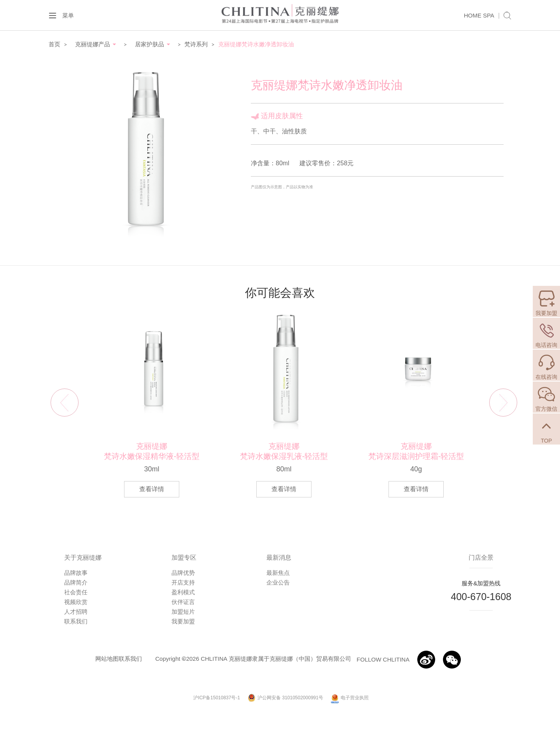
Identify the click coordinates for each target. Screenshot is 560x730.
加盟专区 (184, 558)
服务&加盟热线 (481, 583)
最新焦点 (278, 573)
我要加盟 (183, 621)
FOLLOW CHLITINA (383, 659)
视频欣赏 (76, 602)
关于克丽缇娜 (83, 558)
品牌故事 (76, 573)
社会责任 (76, 592)
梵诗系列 (196, 44)
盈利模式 (183, 592)
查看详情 (152, 489)
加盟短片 (183, 612)
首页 (54, 44)
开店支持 (183, 582)
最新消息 (279, 558)
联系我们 (76, 621)
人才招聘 (76, 612)
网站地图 (107, 659)
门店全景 (481, 558)
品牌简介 (76, 582)
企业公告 (278, 582)
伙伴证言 (183, 602)
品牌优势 (183, 573)
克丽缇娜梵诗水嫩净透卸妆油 (256, 44)
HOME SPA (479, 15)
